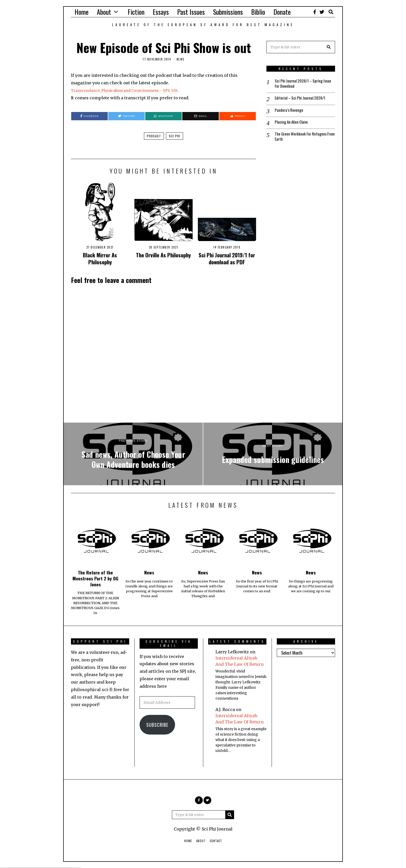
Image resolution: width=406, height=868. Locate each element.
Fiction (136, 12)
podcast (154, 136)
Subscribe (157, 725)
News (180, 59)
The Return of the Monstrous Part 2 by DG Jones (95, 578)
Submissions (228, 12)
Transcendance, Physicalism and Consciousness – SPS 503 (132, 90)
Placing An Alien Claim (292, 124)
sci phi (175, 136)
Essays (161, 12)
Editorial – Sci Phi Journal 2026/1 (302, 99)
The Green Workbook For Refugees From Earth (302, 139)
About (104, 12)
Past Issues (191, 12)
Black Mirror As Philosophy (100, 258)
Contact (216, 841)
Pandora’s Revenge (290, 111)
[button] (329, 47)
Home (82, 12)
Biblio (258, 12)
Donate (282, 12)
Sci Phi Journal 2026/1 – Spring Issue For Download (300, 84)
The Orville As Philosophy (163, 255)
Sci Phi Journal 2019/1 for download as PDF (227, 258)
